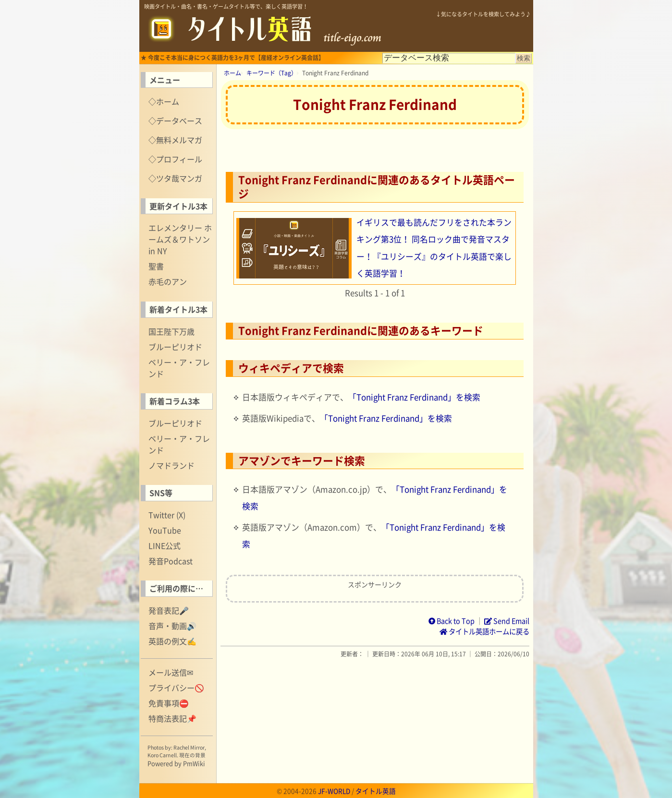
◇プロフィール (175, 159)
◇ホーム (164, 101)
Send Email (507, 621)
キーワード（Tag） (272, 73)
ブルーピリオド (175, 347)
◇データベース (175, 121)
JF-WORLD (334, 791)
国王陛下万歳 (171, 331)
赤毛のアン (168, 281)
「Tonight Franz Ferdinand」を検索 (414, 397)
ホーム (232, 73)
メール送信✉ (171, 672)
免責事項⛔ (169, 703)
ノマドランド (171, 465)
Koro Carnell (162, 755)
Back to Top (452, 621)
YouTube (165, 530)
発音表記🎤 (169, 610)
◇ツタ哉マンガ (175, 178)
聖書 (156, 266)
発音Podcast (171, 561)
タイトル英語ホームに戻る (484, 631)
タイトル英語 (376, 791)
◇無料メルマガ (175, 140)
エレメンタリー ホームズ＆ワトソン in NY (180, 239)
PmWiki (194, 763)
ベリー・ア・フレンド (179, 368)
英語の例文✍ (172, 641)
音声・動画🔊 (172, 626)
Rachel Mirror (189, 747)
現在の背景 (192, 755)
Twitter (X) (167, 515)
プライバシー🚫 (176, 688)
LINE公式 (165, 545)
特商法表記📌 (172, 718)
